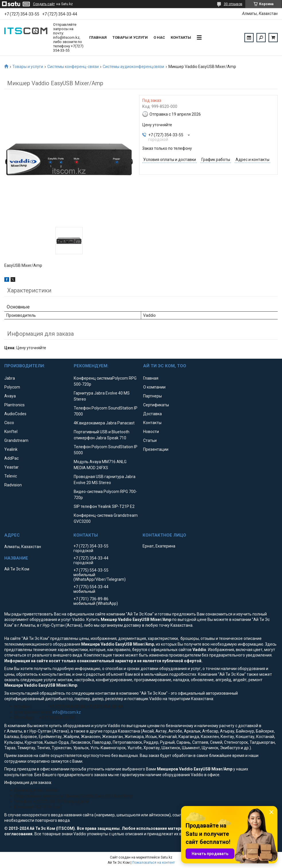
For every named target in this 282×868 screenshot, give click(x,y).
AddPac (11, 458)
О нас (159, 37)
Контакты (181, 37)
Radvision (13, 485)
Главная (98, 37)
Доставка (152, 414)
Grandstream (16, 440)
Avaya (10, 396)
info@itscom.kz (67, 712)
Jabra (10, 378)
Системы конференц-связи (73, 67)
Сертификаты (156, 405)
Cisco (9, 423)
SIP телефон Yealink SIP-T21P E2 (104, 506)
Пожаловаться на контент (153, 863)
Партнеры (152, 396)
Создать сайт (44, 4)
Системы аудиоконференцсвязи (133, 67)
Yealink (11, 449)
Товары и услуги (130, 37)
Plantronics (14, 405)
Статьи (150, 440)
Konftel (11, 432)
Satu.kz (167, 857)
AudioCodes (15, 414)
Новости (151, 432)
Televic (11, 476)
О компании (154, 387)
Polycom (12, 387)
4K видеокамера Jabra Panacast (104, 423)
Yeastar (11, 467)
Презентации (156, 449)
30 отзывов (233, 4)
